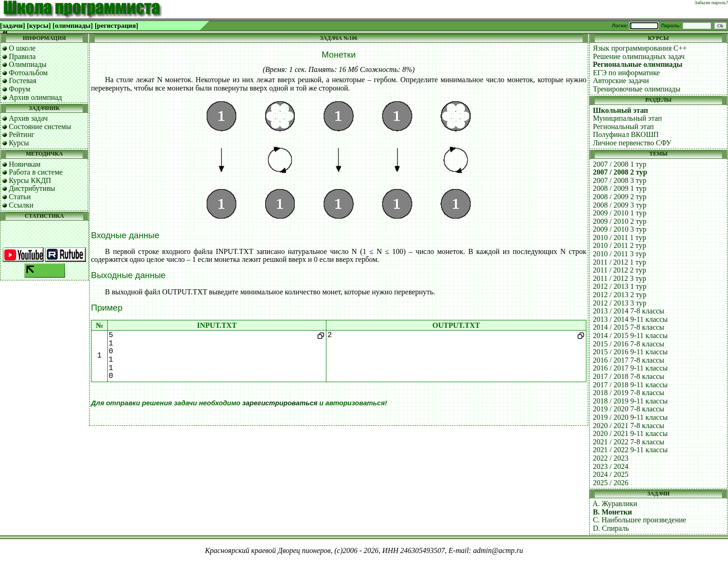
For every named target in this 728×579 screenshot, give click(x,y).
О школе (22, 48)
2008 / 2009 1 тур (620, 188)
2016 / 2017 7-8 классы (629, 360)
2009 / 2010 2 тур (620, 221)
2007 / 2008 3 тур (620, 180)
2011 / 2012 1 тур (620, 262)
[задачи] (13, 26)
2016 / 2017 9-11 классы (630, 368)
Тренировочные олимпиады (637, 89)
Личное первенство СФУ (632, 143)
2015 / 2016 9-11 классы (630, 352)
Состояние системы (40, 127)
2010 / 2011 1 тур (620, 237)
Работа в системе (36, 172)
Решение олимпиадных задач (639, 56)
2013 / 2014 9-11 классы (630, 319)
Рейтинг (22, 134)
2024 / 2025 (611, 474)
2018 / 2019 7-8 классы (629, 393)
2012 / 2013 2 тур (620, 295)
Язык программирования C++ (640, 48)
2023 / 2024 (611, 466)
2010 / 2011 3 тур (620, 254)
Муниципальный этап (627, 118)
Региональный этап (623, 127)
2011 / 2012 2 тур (620, 270)
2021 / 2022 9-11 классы (630, 450)
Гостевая (23, 81)
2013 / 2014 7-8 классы (629, 311)
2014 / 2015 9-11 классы (630, 335)
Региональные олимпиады (638, 64)
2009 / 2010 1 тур (620, 213)
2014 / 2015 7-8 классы (629, 327)
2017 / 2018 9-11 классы (630, 385)
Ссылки (21, 205)
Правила (22, 56)
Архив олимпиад (36, 97)
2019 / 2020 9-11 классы (630, 417)
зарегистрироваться (280, 403)
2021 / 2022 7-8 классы (629, 442)
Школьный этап (621, 110)
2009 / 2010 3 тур (620, 229)
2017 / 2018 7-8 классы (629, 376)
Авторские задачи (621, 81)
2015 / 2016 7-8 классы (629, 344)
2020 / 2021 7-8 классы (629, 426)
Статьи (20, 197)
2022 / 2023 (611, 458)
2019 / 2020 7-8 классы (629, 409)
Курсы (19, 143)
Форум (19, 89)
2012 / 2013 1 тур (620, 286)
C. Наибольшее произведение (640, 520)
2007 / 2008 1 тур (620, 164)
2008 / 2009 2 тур (620, 197)
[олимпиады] (73, 26)
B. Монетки (612, 512)
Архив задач (28, 118)
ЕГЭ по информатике (626, 73)
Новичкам (25, 164)
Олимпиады (28, 64)
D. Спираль (611, 528)
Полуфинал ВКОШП (626, 134)
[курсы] (39, 26)
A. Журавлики (615, 504)
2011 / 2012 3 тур (620, 278)
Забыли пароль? (711, 3)
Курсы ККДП (30, 180)
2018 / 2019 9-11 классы (630, 401)
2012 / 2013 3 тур (620, 303)
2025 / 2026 (611, 483)
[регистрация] (117, 26)
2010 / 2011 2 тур (620, 245)
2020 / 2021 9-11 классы (630, 433)
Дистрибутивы (32, 188)
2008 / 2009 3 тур (620, 205)
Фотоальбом (28, 73)
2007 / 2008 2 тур (620, 172)
